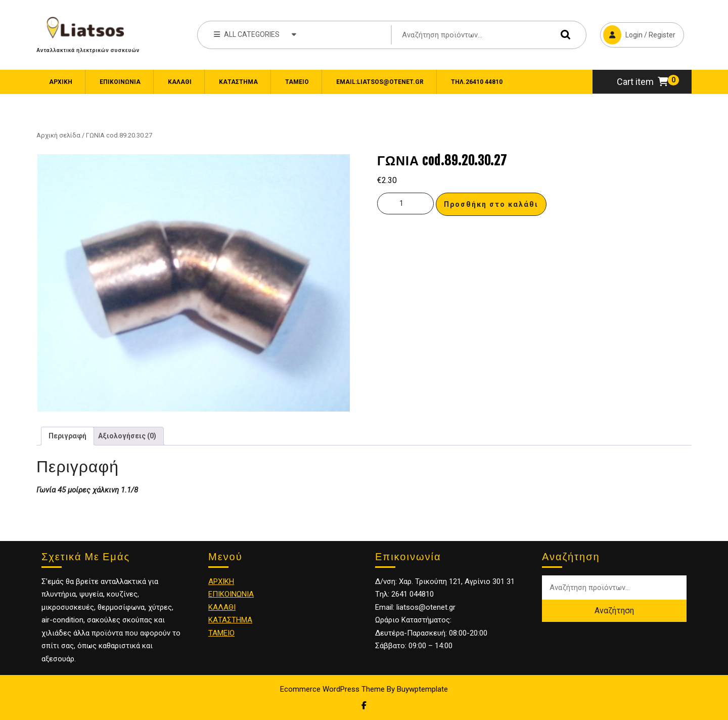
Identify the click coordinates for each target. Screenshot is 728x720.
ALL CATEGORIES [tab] (255, 34)
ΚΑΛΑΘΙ (222, 607)
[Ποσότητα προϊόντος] (405, 204)
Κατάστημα (238, 82)
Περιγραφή (67, 436)
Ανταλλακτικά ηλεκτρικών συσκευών (88, 50)
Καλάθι (180, 82)
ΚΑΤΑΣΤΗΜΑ (230, 620)
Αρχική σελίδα (58, 135)
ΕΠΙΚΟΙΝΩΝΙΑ (120, 82)
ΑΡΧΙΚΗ (221, 581)
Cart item (642, 82)
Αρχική (61, 82)
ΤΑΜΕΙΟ (221, 633)
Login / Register (638, 33)
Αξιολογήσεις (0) (127, 436)
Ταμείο (297, 82)
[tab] (67, 436)
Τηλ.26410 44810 (477, 82)
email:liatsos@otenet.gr (380, 82)
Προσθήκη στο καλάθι (491, 204)
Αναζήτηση (563, 35)
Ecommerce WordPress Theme (332, 689)
